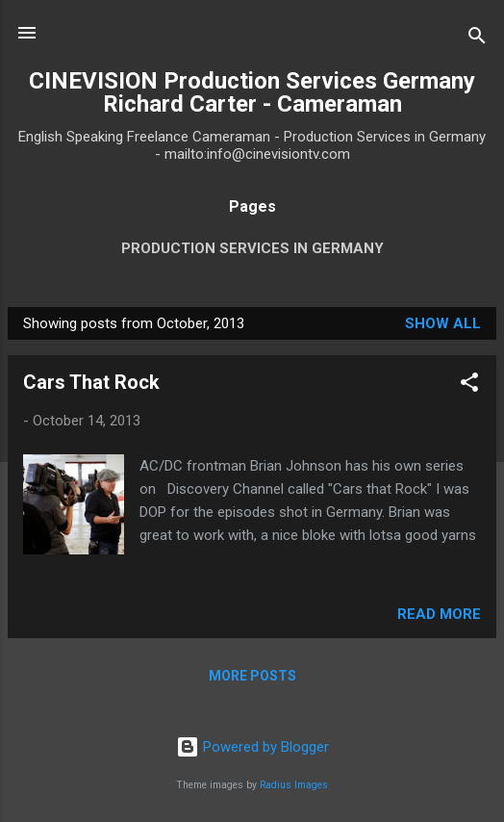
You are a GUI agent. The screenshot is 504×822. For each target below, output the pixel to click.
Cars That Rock (91, 382)
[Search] (477, 39)
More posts (252, 676)
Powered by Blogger (252, 747)
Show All (443, 323)
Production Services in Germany (252, 248)
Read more (439, 614)
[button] (469, 385)
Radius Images (294, 785)
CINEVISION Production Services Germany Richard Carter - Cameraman (252, 92)
